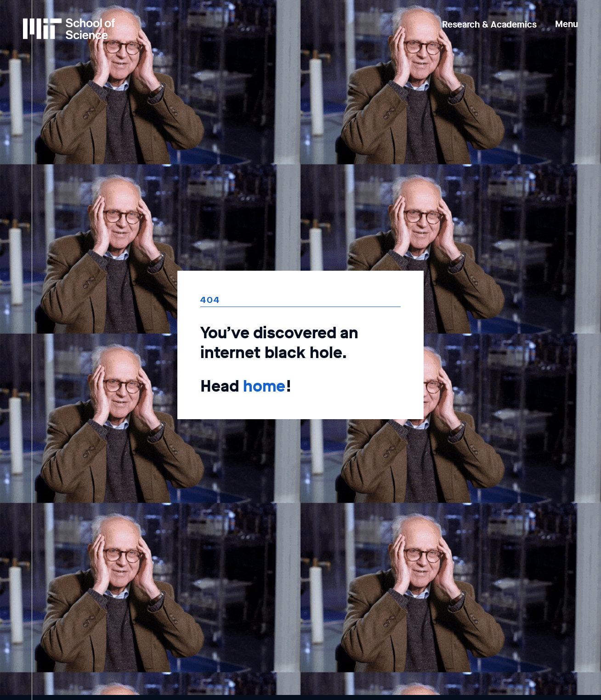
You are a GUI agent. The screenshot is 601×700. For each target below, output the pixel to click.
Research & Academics (489, 25)
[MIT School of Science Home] (69, 29)
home (264, 386)
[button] (567, 18)
